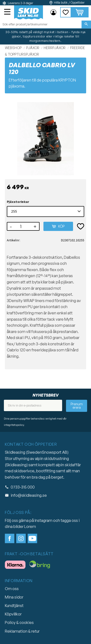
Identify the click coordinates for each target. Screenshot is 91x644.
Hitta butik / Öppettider (69, 3)
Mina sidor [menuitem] (53, 12)
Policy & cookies (19, 622)
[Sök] (86, 24)
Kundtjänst (14, 606)
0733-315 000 (23, 487)
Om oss (12, 589)
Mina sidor (14, 597)
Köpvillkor (13, 614)
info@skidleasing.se (29, 495)
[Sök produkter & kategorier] (41, 24)
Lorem (30, 526)
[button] (8, 12)
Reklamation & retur (22, 631)
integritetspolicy (14, 425)
